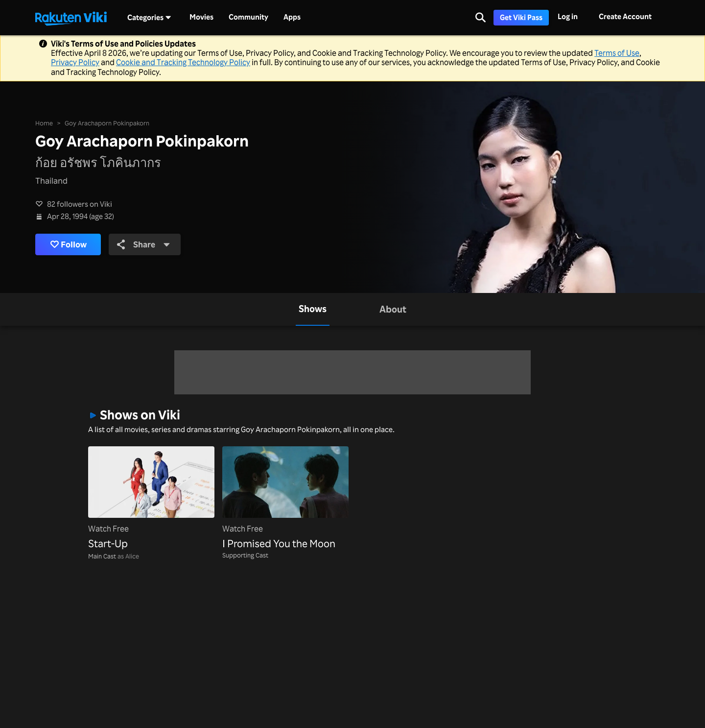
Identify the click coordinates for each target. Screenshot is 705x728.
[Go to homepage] (71, 18)
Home (44, 123)
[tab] (313, 309)
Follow (69, 244)
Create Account (625, 16)
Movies (201, 17)
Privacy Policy (75, 62)
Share (144, 244)
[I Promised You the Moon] (285, 499)
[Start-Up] (151, 499)
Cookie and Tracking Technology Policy (183, 62)
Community (248, 17)
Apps (292, 17)
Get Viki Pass (521, 17)
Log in (568, 16)
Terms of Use (617, 53)
